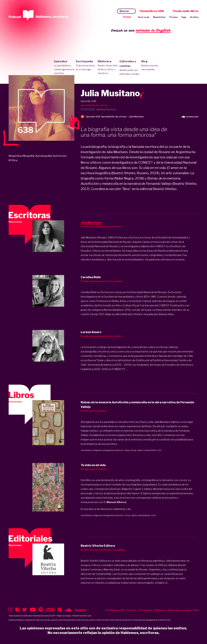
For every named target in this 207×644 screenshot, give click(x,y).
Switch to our (141, 31)
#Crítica (13, 160)
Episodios (64, 68)
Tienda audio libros (185, 11)
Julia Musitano (87, 450)
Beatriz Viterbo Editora (147, 450)
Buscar (124, 11)
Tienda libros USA (152, 11)
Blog (151, 66)
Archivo (194, 17)
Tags (184, 17)
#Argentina (15, 156)
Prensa (173, 17)
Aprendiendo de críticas (94, 105)
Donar (127, 17)
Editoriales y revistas (130, 68)
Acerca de (144, 17)
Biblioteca (108, 68)
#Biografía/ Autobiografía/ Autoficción (44, 156)
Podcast (132, 610)
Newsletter (160, 17)
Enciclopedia (86, 66)
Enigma (68, 616)
